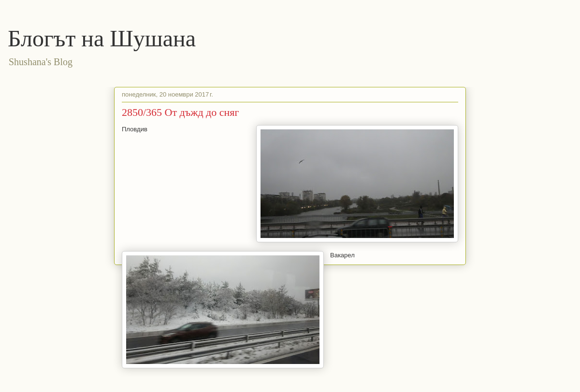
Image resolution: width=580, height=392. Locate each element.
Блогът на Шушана (102, 38)
